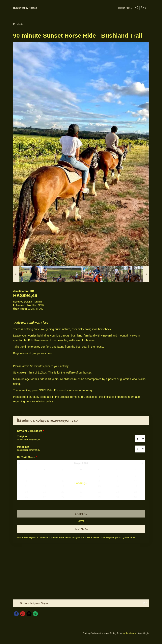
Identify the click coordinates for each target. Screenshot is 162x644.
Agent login (143, 633)
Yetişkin (71, 438)
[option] (30, 274)
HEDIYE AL (81, 529)
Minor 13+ (71, 448)
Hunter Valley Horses (25, 8)
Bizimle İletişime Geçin (34, 603)
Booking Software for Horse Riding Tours (103, 633)
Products (18, 24)
